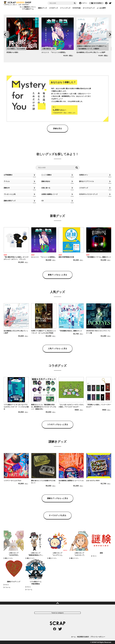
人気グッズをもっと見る (58, 349)
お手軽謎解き (8, 175)
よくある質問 (101, 8)
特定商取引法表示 (83, 637)
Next (110, 34)
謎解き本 (7, 188)
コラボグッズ (53, 8)
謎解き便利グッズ (10, 201)
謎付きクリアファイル (86, 181)
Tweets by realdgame (57, 613)
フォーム (8, 587)
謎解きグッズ (42, 8)
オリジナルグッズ (89, 8)
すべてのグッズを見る (58, 515)
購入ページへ (9, 558)
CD (42, 201)
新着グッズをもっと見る (58, 275)
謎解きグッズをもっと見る (58, 498)
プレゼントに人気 (10, 195)
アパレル (7, 181)
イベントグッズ (65, 8)
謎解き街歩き (46, 181)
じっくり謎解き (46, 175)
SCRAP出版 (77, 8)
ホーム (73, 637)
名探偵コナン (83, 175)
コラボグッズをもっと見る (58, 425)
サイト (95, 556)
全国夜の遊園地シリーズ (49, 195)
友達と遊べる (46, 188)
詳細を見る (58, 128)
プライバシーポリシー (98, 637)
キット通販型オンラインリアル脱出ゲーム (28, 8)
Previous (5, 34)
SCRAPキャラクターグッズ (88, 195)
